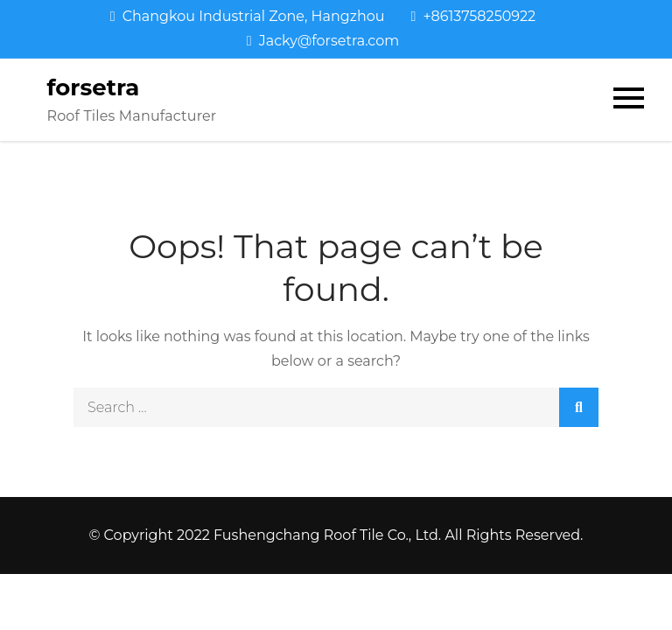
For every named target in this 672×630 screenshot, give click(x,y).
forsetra (93, 87)
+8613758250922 (474, 16)
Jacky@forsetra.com (323, 41)
